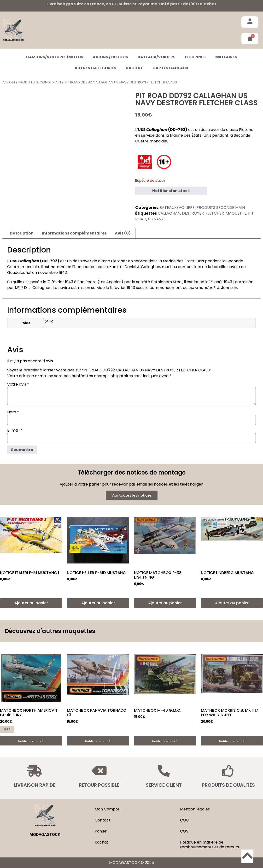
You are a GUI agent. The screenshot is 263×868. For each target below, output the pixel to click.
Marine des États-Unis (191, 135)
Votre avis (18, 384)
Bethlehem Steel (167, 282)
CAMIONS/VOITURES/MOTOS (55, 57)
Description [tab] (22, 233)
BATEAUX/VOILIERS (157, 57)
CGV (184, 831)
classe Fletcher (241, 130)
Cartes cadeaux (170, 68)
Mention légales (195, 809)
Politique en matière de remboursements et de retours (210, 845)
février (58, 282)
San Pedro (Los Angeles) (100, 282)
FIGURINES (195, 57)
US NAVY (156, 219)
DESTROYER (193, 213)
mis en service (91, 288)
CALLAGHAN (169, 213)
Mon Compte (107, 809)
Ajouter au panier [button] (31, 603)
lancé (199, 282)
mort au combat (178, 267)
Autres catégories (95, 68)
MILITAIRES (226, 57)
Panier (101, 831)
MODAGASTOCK (45, 834)
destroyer (210, 130)
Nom (13, 412)
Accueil (9, 82)
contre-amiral (110, 267)
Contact (103, 820)
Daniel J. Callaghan (142, 267)
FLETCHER (215, 213)
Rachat (134, 68)
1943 (69, 282)
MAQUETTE (236, 213)
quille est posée (27, 282)
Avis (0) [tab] (123, 233)
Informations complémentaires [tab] (74, 233)
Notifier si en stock (171, 191)
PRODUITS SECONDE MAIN (40, 82)
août (219, 282)
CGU (184, 820)
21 (49, 282)
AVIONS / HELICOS (110, 57)
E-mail (15, 430)
